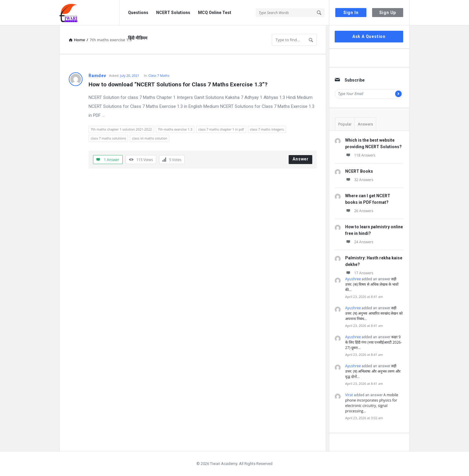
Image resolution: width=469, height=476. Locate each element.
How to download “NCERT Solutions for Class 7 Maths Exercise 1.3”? (178, 84)
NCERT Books (359, 171)
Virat (349, 395)
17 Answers (359, 273)
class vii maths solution (150, 138)
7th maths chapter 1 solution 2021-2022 (121, 129)
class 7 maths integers (267, 129)
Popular (345, 124)
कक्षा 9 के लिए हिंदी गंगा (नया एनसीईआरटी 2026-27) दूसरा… (374, 342)
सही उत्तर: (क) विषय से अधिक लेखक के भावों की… (372, 284)
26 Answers (359, 211)
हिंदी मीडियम (138, 38)
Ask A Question (369, 36)
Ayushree (353, 279)
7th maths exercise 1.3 (175, 129)
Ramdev (97, 76)
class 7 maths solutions (108, 138)
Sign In (351, 13)
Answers (365, 124)
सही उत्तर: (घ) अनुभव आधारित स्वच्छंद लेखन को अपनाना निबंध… (374, 313)
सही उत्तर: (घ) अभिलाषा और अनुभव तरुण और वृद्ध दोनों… (373, 371)
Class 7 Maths (159, 75)
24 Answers (359, 242)
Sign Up (388, 13)
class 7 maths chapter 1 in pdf (221, 129)
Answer (301, 159)
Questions (138, 13)
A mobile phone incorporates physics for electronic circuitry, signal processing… (372, 403)
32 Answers (359, 180)
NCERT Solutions (173, 13)
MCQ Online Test (215, 13)
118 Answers (360, 155)
